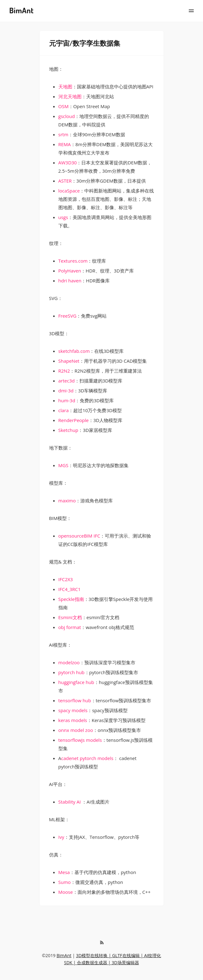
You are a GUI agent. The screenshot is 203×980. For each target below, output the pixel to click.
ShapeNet (69, 361)
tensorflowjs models (80, 740)
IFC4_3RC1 (70, 589)
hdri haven (70, 281)
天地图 (65, 87)
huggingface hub (76, 682)
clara (64, 410)
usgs (63, 217)
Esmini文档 (70, 617)
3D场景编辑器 (125, 963)
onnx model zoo (76, 730)
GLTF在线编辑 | (128, 955)
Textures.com (73, 261)
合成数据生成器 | (94, 963)
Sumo (65, 882)
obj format (70, 627)
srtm (63, 134)
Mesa (64, 872)
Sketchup (68, 430)
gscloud (67, 116)
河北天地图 (70, 96)
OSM (63, 106)
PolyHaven (70, 271)
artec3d (67, 381)
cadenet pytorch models (87, 758)
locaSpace (69, 191)
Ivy (61, 837)
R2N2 (64, 371)
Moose (66, 892)
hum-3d (67, 400)
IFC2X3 (66, 579)
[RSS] (102, 943)
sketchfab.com (74, 351)
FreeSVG (68, 316)
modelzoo (69, 662)
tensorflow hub (75, 700)
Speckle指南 (71, 599)
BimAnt (64, 955)
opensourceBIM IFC (79, 536)
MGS (63, 465)
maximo (67, 501)
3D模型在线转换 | (94, 955)
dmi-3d (66, 391)
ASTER (65, 181)
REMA (65, 144)
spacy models (73, 710)
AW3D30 (68, 163)
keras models (73, 720)
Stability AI (70, 802)
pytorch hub (72, 672)
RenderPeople (74, 420)
